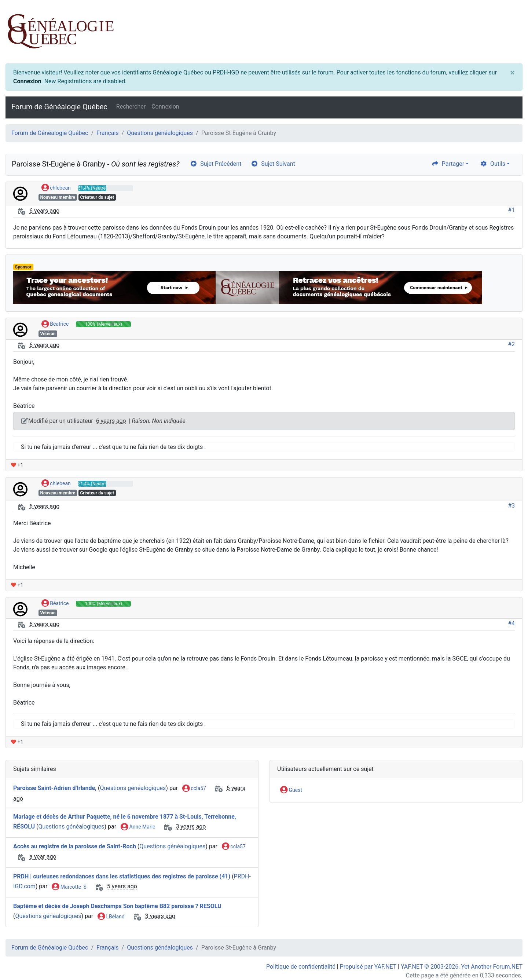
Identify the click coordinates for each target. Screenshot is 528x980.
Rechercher (131, 107)
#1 (511, 210)
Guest (291, 790)
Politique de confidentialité (301, 967)
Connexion (27, 81)
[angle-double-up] (508, 957)
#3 (511, 506)
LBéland (111, 917)
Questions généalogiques (160, 133)
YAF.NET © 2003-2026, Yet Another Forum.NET (462, 967)
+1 (17, 465)
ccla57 (194, 789)
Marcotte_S (69, 887)
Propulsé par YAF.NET (368, 967)
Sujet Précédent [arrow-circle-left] (216, 164)
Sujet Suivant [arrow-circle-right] (273, 164)
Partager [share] (448, 164)
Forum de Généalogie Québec (59, 107)
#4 (511, 623)
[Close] (512, 73)
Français (108, 133)
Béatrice (55, 324)
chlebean (56, 188)
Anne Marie (138, 827)
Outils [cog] (493, 164)
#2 (511, 344)
